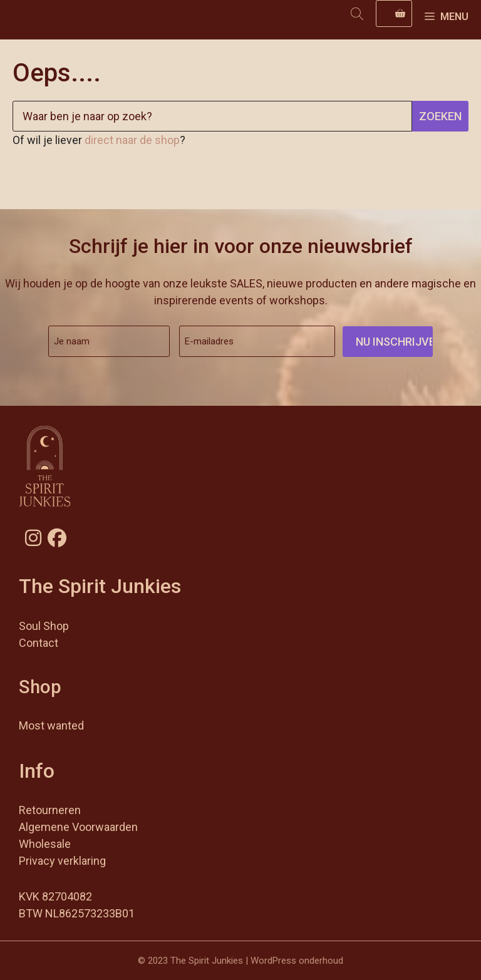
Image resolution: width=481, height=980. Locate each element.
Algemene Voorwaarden (78, 827)
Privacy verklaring (62, 861)
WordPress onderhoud (297, 961)
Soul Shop (44, 626)
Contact (39, 643)
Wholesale (45, 844)
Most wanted (51, 725)
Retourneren (50, 810)
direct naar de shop (132, 140)
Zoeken (440, 116)
